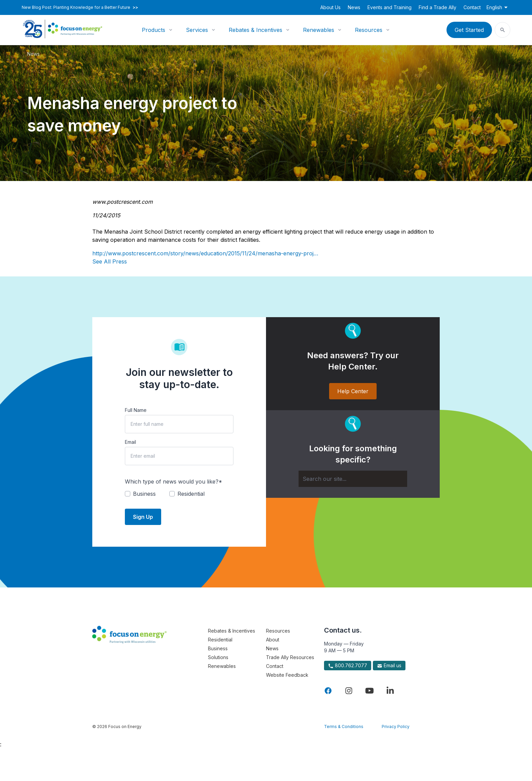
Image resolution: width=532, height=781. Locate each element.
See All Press (110, 261)
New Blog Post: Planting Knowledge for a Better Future (80, 7)
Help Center (353, 391)
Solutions (218, 657)
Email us (389, 666)
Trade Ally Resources (290, 657)
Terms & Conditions (344, 726)
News (354, 7)
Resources (369, 30)
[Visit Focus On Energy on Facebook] (328, 691)
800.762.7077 (348, 666)
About (273, 640)
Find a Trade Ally (438, 7)
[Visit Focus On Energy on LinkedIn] (390, 691)
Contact (472, 7)
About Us (330, 7)
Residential (220, 640)
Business (218, 648)
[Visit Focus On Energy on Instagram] (349, 691)
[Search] (353, 479)
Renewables (319, 30)
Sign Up (143, 517)
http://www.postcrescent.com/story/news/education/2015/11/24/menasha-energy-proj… (205, 253)
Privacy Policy (396, 726)
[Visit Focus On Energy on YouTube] (369, 691)
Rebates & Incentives (255, 30)
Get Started (469, 30)
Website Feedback (287, 675)
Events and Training (389, 7)
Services (197, 30)
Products (154, 30)
